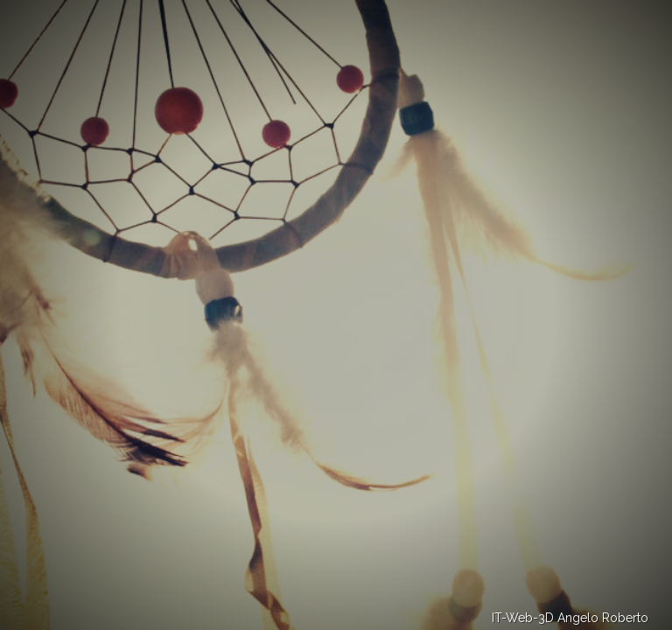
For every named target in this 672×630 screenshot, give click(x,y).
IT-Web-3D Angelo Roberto (570, 618)
